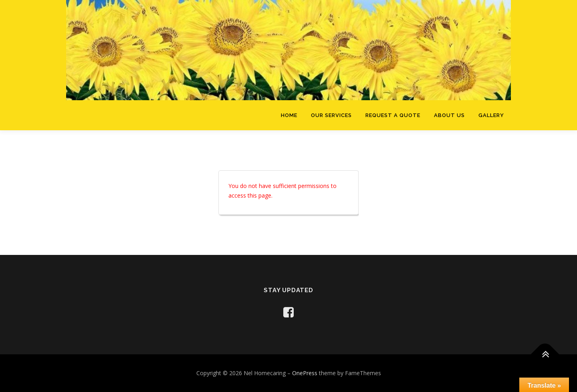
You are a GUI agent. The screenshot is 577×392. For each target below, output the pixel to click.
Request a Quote (393, 115)
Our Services (331, 115)
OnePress (305, 373)
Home (289, 115)
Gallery (491, 115)
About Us (449, 115)
